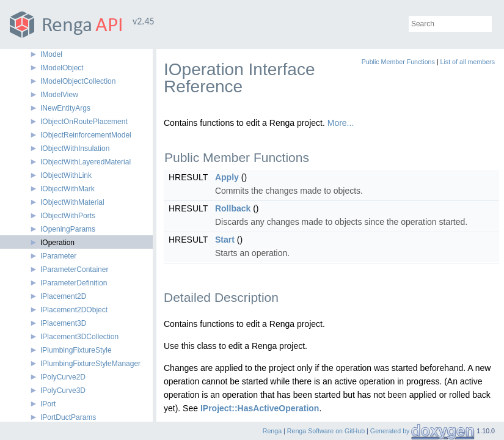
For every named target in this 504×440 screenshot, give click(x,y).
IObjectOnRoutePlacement (84, 122)
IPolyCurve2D (63, 377)
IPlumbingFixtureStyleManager (90, 364)
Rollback (233, 208)
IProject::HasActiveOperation (260, 408)
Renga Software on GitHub (326, 431)
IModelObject (62, 68)
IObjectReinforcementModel (86, 135)
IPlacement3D (63, 323)
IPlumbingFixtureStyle (76, 350)
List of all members (468, 62)
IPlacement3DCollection (79, 337)
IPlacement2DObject (74, 310)
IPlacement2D (63, 296)
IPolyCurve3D (63, 391)
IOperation (57, 243)
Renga (272, 431)
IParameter (58, 256)
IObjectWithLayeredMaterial (86, 162)
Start (225, 240)
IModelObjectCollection (78, 81)
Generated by (391, 431)
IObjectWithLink (66, 175)
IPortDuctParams (68, 417)
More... (341, 123)
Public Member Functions (398, 62)
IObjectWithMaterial (72, 202)
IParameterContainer (74, 269)
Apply (227, 177)
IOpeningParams (68, 229)
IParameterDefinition (74, 283)
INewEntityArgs (65, 108)
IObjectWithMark (68, 189)
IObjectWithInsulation (75, 148)
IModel (51, 54)
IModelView (59, 95)
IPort (48, 404)
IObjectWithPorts (68, 216)
